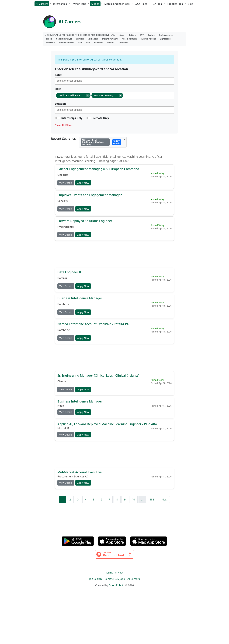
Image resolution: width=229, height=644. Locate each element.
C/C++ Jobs (141, 4)
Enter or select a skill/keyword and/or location (91, 69)
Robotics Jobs (175, 4)
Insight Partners (110, 39)
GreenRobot (116, 585)
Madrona (50, 43)
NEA (80, 43)
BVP (142, 35)
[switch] (57, 118)
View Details (66, 183)
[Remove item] (88, 95)
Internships (60, 4)
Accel (122, 35)
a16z (113, 35)
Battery (132, 35)
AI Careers (42, 4)
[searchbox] (115, 81)
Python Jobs (79, 4)
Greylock (80, 39)
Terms (109, 573)
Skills (58, 89)
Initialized (93, 39)
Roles (58, 75)
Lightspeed (165, 39)
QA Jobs (157, 4)
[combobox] (114, 81)
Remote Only (101, 118)
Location (60, 104)
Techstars (123, 43)
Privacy (119, 573)
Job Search (95, 579)
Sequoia (111, 43)
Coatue (151, 35)
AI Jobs (95, 4)
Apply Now (83, 183)
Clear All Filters (64, 125)
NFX (88, 43)
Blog (191, 4)
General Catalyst (64, 39)
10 (133, 500)
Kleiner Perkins (149, 39)
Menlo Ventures (66, 43)
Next (165, 500)
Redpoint (98, 43)
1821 (153, 500)
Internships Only (72, 118)
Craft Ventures (166, 35)
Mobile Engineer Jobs (117, 4)
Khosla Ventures (130, 39)
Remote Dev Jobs (115, 579)
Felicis (49, 39)
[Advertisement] (114, 254)
